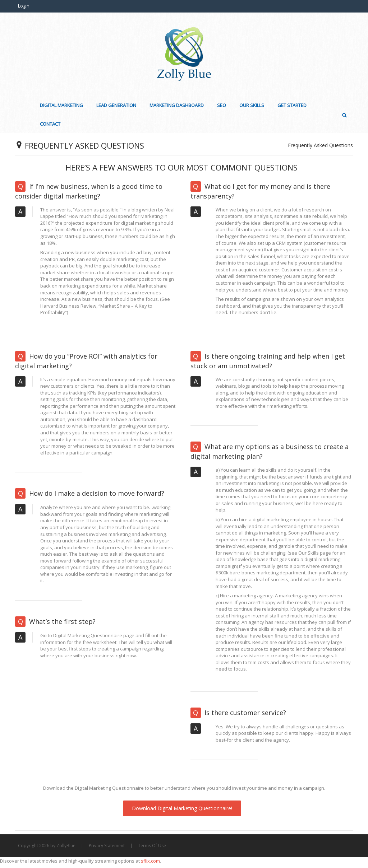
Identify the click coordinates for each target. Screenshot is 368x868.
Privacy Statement (107, 846)
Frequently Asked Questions (320, 145)
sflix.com (150, 861)
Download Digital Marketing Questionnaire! (182, 808)
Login (24, 6)
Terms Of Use (152, 846)
